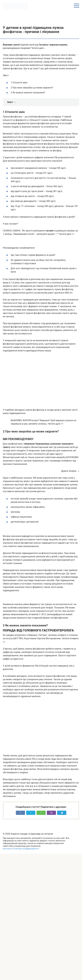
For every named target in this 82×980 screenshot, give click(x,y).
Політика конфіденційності (26, 849)
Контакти (7, 849)
